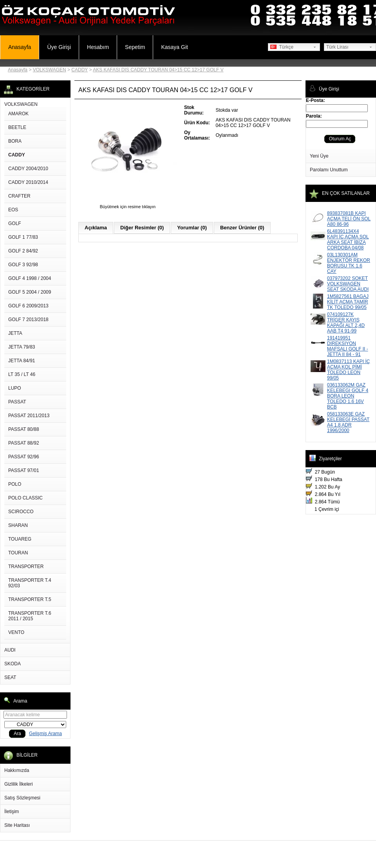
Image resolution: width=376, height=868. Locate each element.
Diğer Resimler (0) (142, 228)
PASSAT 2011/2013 (29, 416)
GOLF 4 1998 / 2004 (30, 278)
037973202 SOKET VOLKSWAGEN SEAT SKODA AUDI (348, 284)
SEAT (10, 677)
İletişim (12, 812)
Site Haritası (17, 825)
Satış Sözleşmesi (22, 798)
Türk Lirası (337, 47)
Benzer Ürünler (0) (242, 228)
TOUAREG (20, 539)
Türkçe (282, 47)
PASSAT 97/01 (24, 470)
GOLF (15, 223)
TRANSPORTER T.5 (30, 599)
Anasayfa (20, 47)
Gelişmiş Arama (45, 734)
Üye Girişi (59, 47)
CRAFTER (19, 196)
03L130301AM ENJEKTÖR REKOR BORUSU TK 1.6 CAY (349, 263)
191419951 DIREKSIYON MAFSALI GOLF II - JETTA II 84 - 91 (348, 346)
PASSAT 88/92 (24, 443)
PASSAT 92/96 (24, 457)
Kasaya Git (174, 47)
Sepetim (135, 47)
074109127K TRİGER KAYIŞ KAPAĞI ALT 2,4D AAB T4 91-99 (346, 323)
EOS (13, 210)
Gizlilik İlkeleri (19, 784)
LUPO (15, 388)
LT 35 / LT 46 (22, 374)
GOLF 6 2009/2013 (28, 306)
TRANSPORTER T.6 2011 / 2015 (30, 616)
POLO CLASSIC (25, 498)
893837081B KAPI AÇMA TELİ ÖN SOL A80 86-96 (349, 219)
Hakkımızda (17, 770)
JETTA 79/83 (22, 347)
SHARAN (18, 525)
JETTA (15, 333)
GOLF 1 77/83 (23, 237)
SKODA (13, 664)
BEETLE (17, 127)
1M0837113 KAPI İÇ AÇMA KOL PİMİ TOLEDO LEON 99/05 (348, 370)
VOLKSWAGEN (50, 70)
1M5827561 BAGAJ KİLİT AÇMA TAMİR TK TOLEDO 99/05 (348, 302)
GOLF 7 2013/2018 (28, 320)
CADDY (80, 70)
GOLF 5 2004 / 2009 (30, 292)
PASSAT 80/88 (24, 429)
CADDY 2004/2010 (28, 169)
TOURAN (18, 553)
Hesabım (98, 47)
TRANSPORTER (26, 567)
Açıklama (96, 228)
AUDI (10, 650)
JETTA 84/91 (22, 361)
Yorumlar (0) (192, 228)
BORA (15, 141)
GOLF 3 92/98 (23, 265)
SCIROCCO (21, 512)
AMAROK (18, 114)
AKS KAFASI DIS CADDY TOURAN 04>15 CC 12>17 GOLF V (158, 70)
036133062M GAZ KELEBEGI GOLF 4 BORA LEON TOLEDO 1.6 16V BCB (348, 396)
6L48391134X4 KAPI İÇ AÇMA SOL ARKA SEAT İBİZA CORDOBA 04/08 (348, 240)
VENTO (16, 632)
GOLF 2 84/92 (23, 251)
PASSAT (17, 402)
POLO (15, 484)
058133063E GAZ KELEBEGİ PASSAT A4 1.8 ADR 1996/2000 (348, 422)
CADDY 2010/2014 (28, 182)
